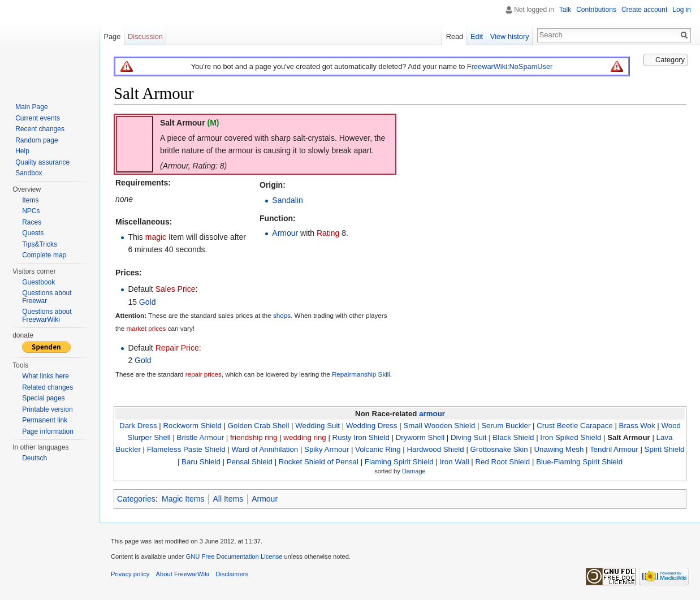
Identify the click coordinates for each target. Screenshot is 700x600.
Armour (285, 233)
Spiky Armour (327, 449)
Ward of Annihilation (265, 449)
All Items (228, 499)
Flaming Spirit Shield (399, 462)
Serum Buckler (506, 426)
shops (282, 316)
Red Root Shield (502, 462)
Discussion (145, 36)
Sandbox (29, 173)
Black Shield (513, 437)
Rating (328, 233)
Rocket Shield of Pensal (319, 462)
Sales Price (176, 289)
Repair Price (177, 348)
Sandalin (288, 200)
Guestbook (38, 282)
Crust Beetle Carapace (575, 426)
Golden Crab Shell (259, 426)
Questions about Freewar (47, 297)
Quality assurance (42, 162)
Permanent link (45, 420)
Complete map (44, 255)
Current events (38, 118)
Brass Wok (637, 426)
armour (432, 414)
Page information (48, 431)
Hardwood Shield (435, 449)
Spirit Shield (665, 449)
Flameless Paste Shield (186, 449)
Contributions (596, 10)
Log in (682, 10)
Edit (477, 36)
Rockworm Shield (192, 426)
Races (32, 222)
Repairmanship (354, 374)
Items (30, 200)
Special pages (43, 398)
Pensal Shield (250, 462)
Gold (148, 302)
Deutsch (34, 458)
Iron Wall (455, 462)
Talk (565, 10)
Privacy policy (130, 574)
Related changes (47, 387)
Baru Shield (201, 462)
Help (22, 151)
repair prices (204, 374)
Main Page (31, 107)
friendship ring (254, 437)
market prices (146, 328)
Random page (36, 140)
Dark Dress (138, 426)
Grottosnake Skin (499, 449)
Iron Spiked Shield (571, 437)
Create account (644, 10)
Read (455, 36)
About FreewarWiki (183, 574)
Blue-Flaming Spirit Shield (579, 462)
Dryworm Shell (420, 437)
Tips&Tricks (40, 244)
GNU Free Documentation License (234, 556)
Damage (414, 471)
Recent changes (40, 129)
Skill (384, 374)
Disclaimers (232, 574)
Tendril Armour (614, 449)
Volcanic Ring (378, 449)
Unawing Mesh (559, 449)
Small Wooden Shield (439, 426)
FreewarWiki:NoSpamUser (510, 66)
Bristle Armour (201, 437)
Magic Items (183, 499)
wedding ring (304, 437)
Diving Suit (469, 437)
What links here (46, 376)
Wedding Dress (372, 426)
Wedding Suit (317, 426)
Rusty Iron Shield (361, 437)
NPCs (31, 211)
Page (112, 36)
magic (156, 237)
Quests (33, 233)
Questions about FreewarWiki (47, 316)
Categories (136, 499)
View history (510, 36)
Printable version (47, 409)
